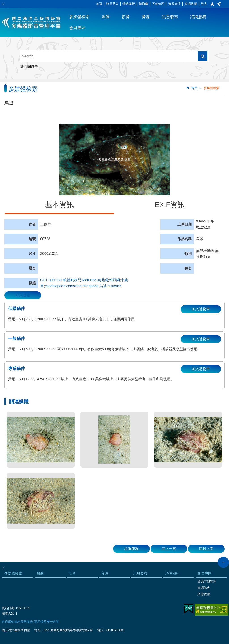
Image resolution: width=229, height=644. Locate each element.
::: (3, 4)
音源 (146, 17)
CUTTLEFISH (51, 280)
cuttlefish (115, 286)
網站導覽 (129, 4)
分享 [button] (219, 4)
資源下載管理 (207, 581)
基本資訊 (59, 205)
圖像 (106, 17)
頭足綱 (103, 280)
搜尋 (203, 56)
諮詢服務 (198, 17)
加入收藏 (23, 295)
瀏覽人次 (8, 613)
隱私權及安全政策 (47, 622)
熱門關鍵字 (29, 66)
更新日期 (8, 608)
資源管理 (174, 4)
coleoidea (74, 286)
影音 (126, 17)
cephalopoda (55, 286)
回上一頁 (169, 549)
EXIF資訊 (169, 205)
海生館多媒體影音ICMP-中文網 (32, 22)
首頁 (99, 4)
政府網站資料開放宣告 (17, 622)
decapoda (91, 286)
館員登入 (112, 4)
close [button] (223, 562)
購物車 (143, 4)
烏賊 (103, 286)
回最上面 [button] (206, 549)
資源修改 (204, 588)
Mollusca (89, 280)
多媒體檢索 (79, 17)
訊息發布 (170, 17)
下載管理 (158, 4)
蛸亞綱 (114, 280)
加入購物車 (201, 309)
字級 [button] (212, 4)
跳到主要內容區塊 (2, 2)
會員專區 (77, 28)
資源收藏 (191, 4)
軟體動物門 (72, 280)
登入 (204, 4)
